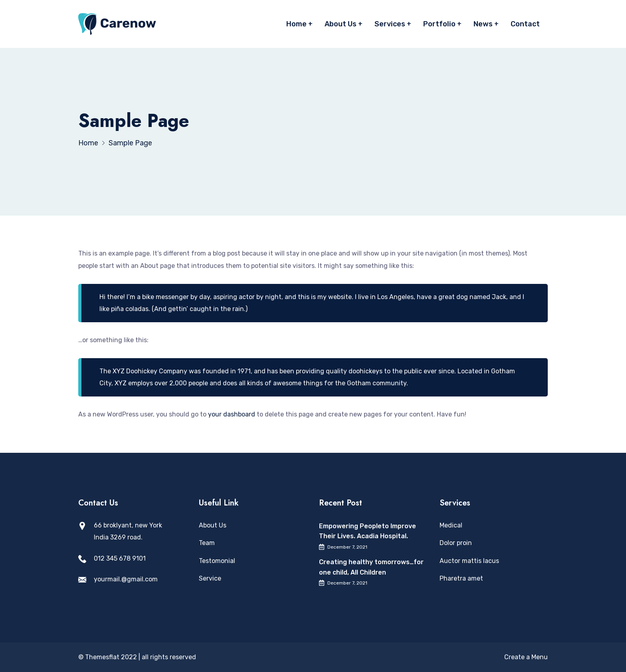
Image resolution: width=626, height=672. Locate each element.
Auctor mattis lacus (469, 561)
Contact (525, 24)
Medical (451, 525)
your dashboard (232, 414)
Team (207, 543)
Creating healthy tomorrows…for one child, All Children (371, 567)
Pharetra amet (461, 578)
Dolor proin (456, 543)
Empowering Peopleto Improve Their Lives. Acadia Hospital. (367, 531)
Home (296, 24)
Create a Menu (526, 657)
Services (390, 24)
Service (210, 578)
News (483, 24)
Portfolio (439, 24)
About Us (341, 24)
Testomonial (217, 561)
